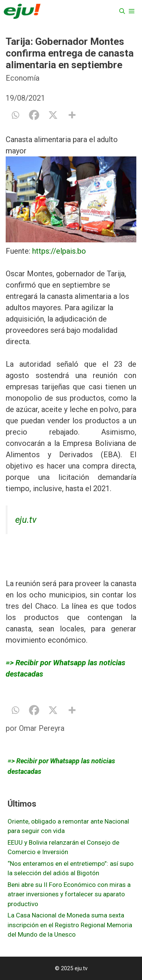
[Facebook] (34, 115)
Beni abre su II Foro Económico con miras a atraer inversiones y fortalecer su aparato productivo (69, 894)
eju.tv (26, 520)
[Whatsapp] (15, 115)
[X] (53, 115)
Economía (23, 78)
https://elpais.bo (59, 251)
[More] (72, 115)
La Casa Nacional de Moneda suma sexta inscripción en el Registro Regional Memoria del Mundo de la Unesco (70, 925)
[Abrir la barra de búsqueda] (122, 11)
